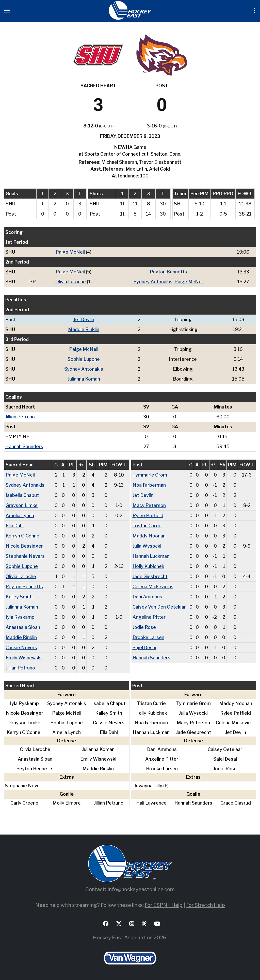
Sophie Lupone (84, 359)
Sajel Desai (144, 648)
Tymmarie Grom (150, 475)
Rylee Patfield (148, 516)
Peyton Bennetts (168, 272)
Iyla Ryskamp (20, 617)
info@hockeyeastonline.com (141, 889)
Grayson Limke (22, 505)
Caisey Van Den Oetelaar (159, 607)
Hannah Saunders (24, 446)
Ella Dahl (15, 526)
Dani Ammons (147, 597)
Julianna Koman (84, 379)
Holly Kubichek (148, 566)
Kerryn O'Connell (23, 536)
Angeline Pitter (149, 617)
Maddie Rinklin (84, 329)
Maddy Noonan (149, 536)
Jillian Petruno (20, 417)
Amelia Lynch (20, 516)
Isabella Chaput (22, 495)
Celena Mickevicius (153, 587)
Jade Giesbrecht (150, 576)
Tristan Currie (147, 526)
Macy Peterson (149, 505)
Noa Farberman (149, 485)
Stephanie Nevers (25, 556)
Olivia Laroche (71, 282)
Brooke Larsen (148, 637)
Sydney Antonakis (153, 282)
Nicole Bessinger (24, 546)
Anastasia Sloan (23, 627)
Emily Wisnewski (24, 658)
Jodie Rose (144, 627)
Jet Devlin (84, 320)
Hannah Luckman (151, 556)
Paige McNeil (70, 252)
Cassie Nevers (21, 648)
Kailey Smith (19, 597)
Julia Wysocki (147, 546)
